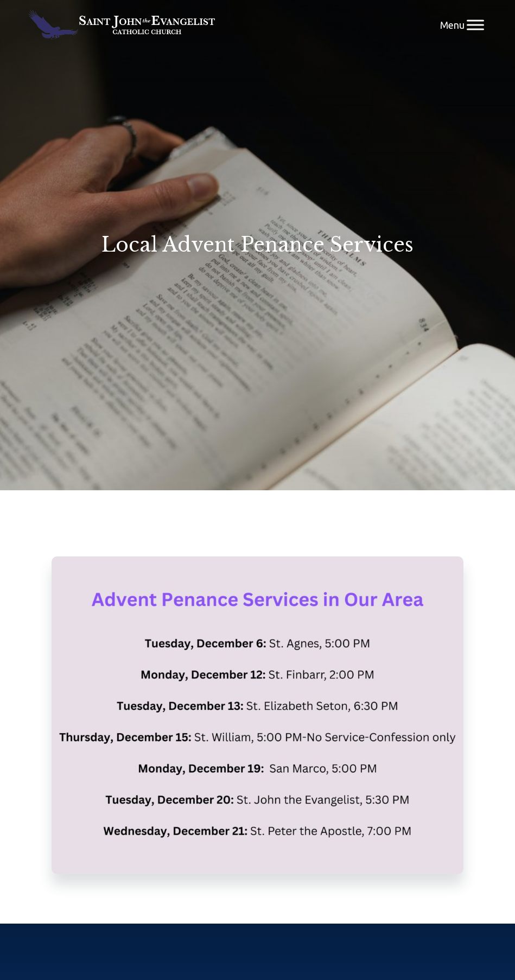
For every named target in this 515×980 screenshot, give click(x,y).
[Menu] (475, 25)
